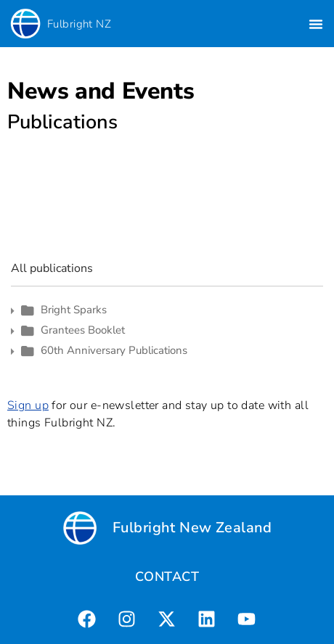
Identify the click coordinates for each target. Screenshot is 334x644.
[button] (316, 24)
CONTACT (167, 577)
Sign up (28, 405)
